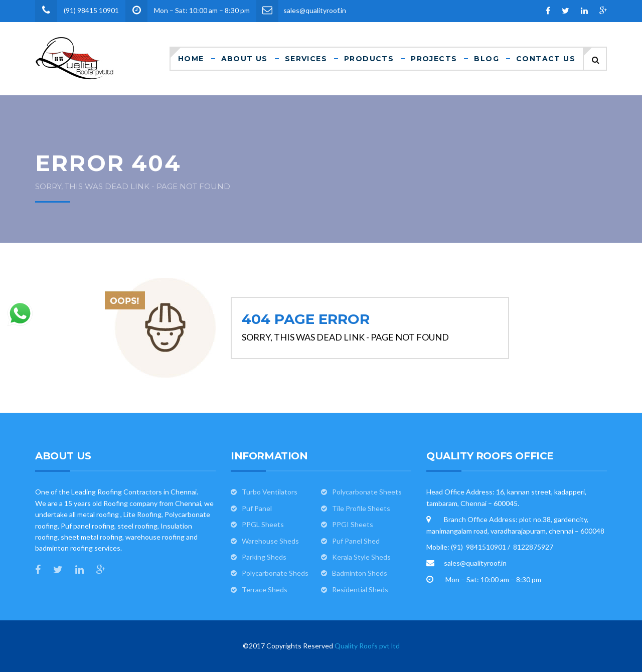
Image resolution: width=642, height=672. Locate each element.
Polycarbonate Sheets (367, 492)
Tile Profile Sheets (361, 508)
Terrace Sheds (265, 590)
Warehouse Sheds (270, 541)
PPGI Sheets (353, 524)
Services (306, 59)
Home (191, 59)
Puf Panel (257, 508)
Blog (487, 59)
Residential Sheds (360, 590)
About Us (245, 59)
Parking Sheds (264, 557)
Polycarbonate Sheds (275, 573)
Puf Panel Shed (356, 541)
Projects (434, 59)
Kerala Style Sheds (361, 557)
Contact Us (546, 59)
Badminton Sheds (360, 573)
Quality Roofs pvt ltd (367, 646)
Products (369, 59)
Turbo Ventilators (270, 492)
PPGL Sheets (263, 524)
